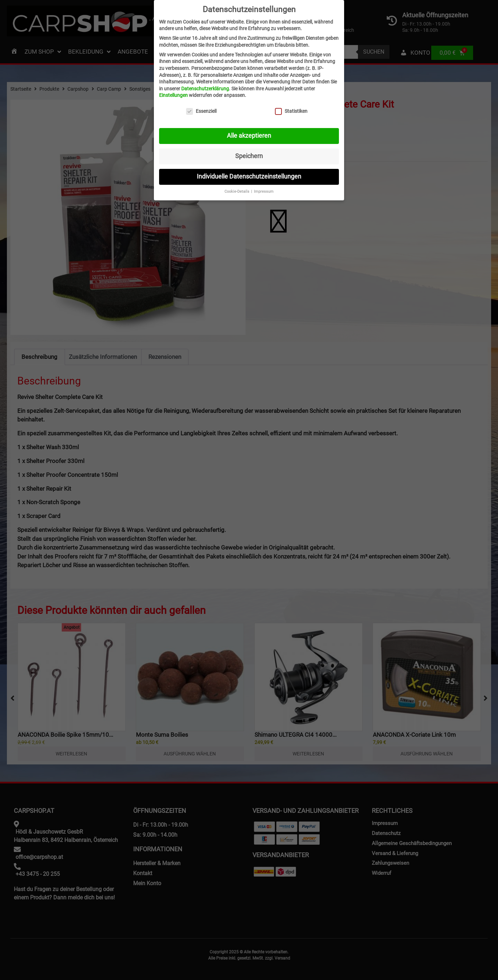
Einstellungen (173, 95)
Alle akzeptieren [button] (249, 136)
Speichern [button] (249, 156)
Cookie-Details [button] (237, 192)
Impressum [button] (264, 192)
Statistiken (291, 111)
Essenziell (201, 111)
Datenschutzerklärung (205, 89)
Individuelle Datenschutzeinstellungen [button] (249, 176)
